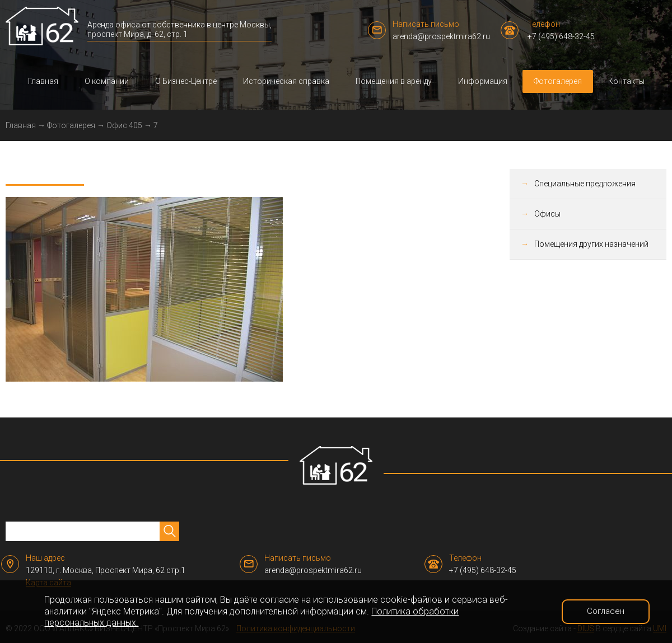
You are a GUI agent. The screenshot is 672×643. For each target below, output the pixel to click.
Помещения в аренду (394, 81)
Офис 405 (124, 125)
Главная (43, 81)
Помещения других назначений (591, 244)
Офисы (547, 214)
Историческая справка (286, 81)
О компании (107, 81)
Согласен (606, 611)
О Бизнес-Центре (186, 81)
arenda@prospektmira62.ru (441, 36)
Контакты (626, 81)
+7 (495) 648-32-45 (561, 36)
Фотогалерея (558, 81)
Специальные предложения (585, 184)
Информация (483, 81)
